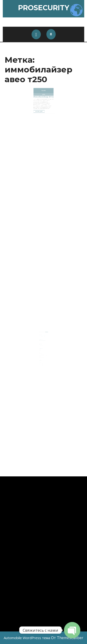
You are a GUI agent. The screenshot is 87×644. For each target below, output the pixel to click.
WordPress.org (41, 362)
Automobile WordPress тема (27, 638)
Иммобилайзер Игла (43, 96)
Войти (41, 359)
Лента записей (42, 360)
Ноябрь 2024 (41, 344)
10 (45, 91)
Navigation (41, 350)
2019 (43, 94)
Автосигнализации (42, 352)
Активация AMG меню (43, 336)
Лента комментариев (42, 361)
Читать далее (41, 107)
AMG (40, 348)
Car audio (41, 349)
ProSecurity (44, 8)
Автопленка (41, 351)
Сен (43, 91)
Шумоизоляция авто (42, 355)
